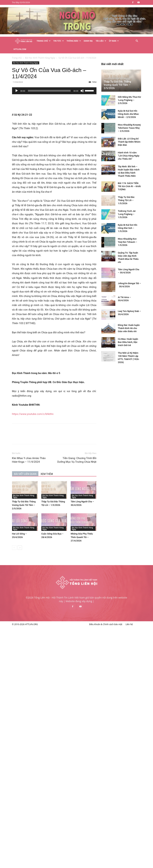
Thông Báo (74, 41)
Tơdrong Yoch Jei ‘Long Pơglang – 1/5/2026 (37, 703)
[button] (137, 41)
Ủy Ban (114, 41)
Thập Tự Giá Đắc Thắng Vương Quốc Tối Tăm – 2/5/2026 (42, 497)
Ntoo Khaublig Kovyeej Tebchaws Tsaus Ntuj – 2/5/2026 (40, 616)
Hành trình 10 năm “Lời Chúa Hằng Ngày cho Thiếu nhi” (39, 644)
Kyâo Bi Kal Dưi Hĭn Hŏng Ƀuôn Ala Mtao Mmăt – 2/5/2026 (39, 602)
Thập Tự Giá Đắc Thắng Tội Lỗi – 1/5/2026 (37, 689)
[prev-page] (32, 539)
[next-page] (38, 539)
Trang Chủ (44, 41)
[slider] (68, 82)
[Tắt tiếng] (100, 82)
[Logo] (24, 41)
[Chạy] (35, 82)
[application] (72, 82)
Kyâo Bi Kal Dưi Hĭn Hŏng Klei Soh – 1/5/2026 (38, 716)
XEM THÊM (65, 466)
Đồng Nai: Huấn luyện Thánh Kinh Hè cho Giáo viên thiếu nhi (40, 817)
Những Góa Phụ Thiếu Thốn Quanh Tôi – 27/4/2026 (100, 529)
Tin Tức (59, 41)
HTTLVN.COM (20, 49)
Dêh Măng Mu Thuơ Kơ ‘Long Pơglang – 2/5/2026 (40, 588)
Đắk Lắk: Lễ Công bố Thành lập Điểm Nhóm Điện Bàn (40, 630)
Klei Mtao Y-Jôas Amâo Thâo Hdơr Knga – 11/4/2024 (47, 452)
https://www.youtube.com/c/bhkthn (51, 406)
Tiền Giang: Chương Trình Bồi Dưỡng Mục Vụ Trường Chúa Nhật (95, 452)
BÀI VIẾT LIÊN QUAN (43, 466)
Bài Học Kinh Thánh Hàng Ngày (44, 54)
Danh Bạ (88, 41)
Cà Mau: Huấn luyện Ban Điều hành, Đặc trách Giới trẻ (39, 831)
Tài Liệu (101, 41)
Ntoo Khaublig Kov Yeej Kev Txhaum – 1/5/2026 (38, 730)
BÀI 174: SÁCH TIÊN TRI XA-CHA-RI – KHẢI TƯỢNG (40, 675)
